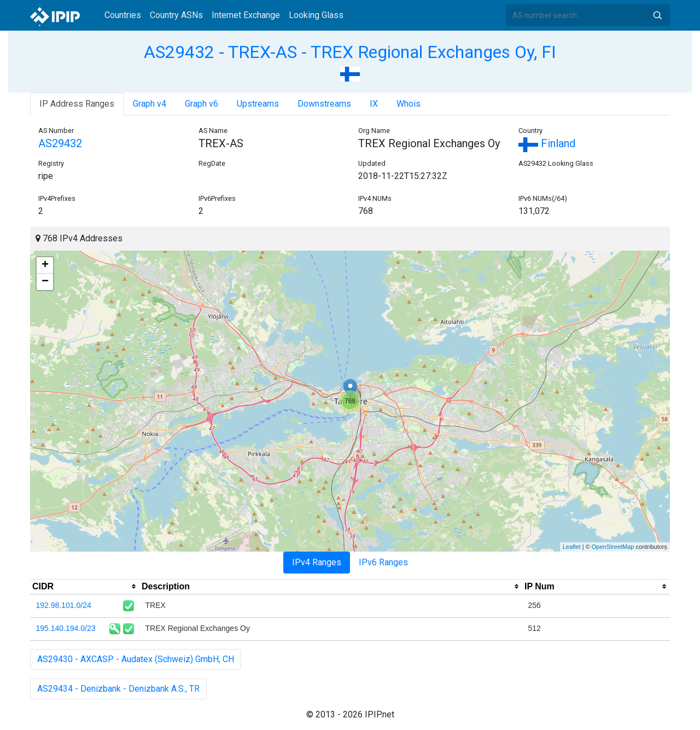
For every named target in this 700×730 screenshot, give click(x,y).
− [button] (45, 282)
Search (657, 15)
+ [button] (45, 265)
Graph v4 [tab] (150, 104)
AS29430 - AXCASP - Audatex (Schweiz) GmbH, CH (136, 659)
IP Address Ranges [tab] (77, 104)
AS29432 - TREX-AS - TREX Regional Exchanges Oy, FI (350, 52)
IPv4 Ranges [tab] (317, 562)
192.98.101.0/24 (64, 605)
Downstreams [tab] (324, 104)
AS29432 (60, 143)
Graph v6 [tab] (202, 104)
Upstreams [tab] (258, 104)
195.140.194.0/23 (66, 628)
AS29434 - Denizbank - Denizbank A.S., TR (118, 689)
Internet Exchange (246, 15)
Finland (547, 143)
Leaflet (572, 547)
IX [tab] (374, 104)
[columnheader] (85, 587)
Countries (123, 15)
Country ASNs (176, 15)
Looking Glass (316, 15)
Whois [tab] (409, 104)
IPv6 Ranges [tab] (383, 562)
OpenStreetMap (613, 547)
